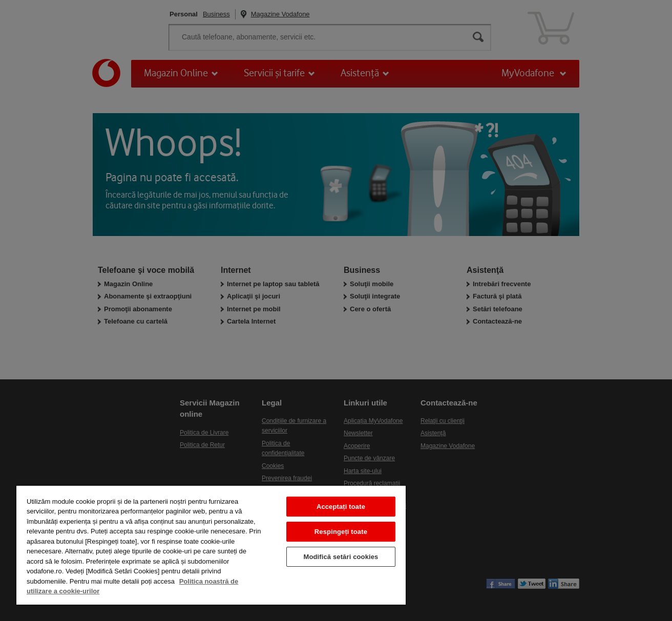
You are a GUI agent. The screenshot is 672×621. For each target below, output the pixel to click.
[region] (211, 545)
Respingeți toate (341, 532)
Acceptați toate (341, 507)
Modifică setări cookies (341, 557)
